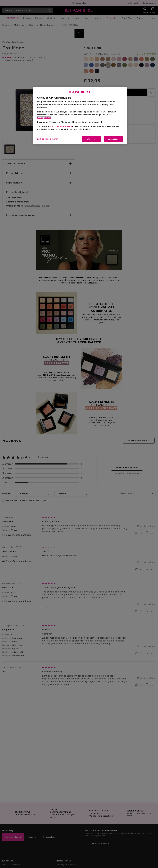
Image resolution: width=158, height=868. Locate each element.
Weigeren (91, 139)
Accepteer (113, 139)
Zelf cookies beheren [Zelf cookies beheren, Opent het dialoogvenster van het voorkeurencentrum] (48, 139)
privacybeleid (44, 118)
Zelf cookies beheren (61, 126)
